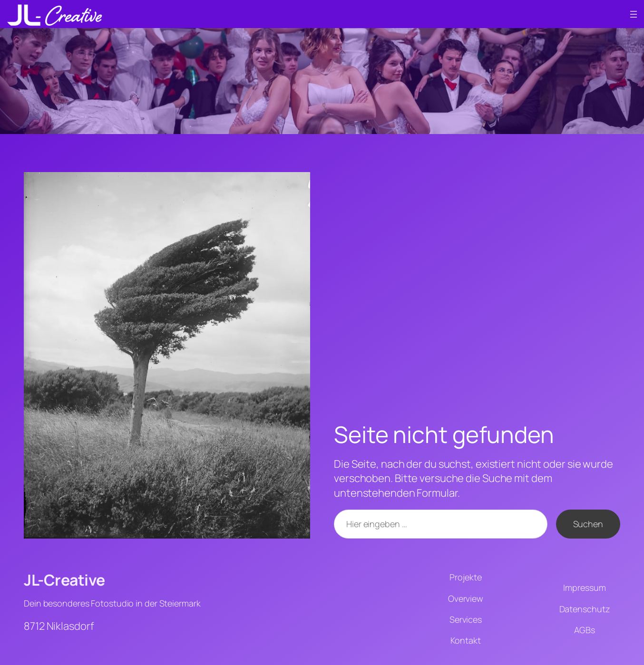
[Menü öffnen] (634, 14)
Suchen (588, 524)
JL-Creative (64, 580)
